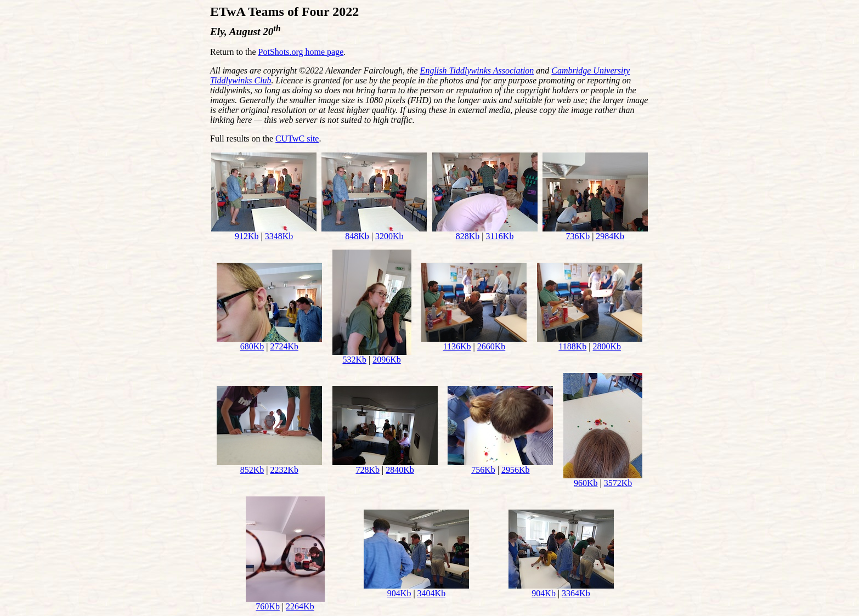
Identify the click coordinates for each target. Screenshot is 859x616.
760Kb (268, 606)
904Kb (399, 593)
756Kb (483, 470)
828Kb (468, 236)
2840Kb (400, 470)
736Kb (578, 236)
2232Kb (284, 470)
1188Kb (572, 346)
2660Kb (491, 346)
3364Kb (576, 593)
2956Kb (516, 470)
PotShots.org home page (301, 52)
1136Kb (457, 346)
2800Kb (607, 346)
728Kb (368, 470)
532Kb (354, 360)
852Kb (252, 470)
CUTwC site (297, 139)
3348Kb (279, 236)
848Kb (357, 236)
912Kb (247, 236)
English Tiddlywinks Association (477, 70)
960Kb (586, 483)
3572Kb (618, 483)
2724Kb (284, 346)
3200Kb (389, 236)
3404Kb (432, 593)
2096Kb (387, 360)
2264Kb (300, 606)
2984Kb (610, 236)
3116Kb (499, 236)
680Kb (252, 346)
